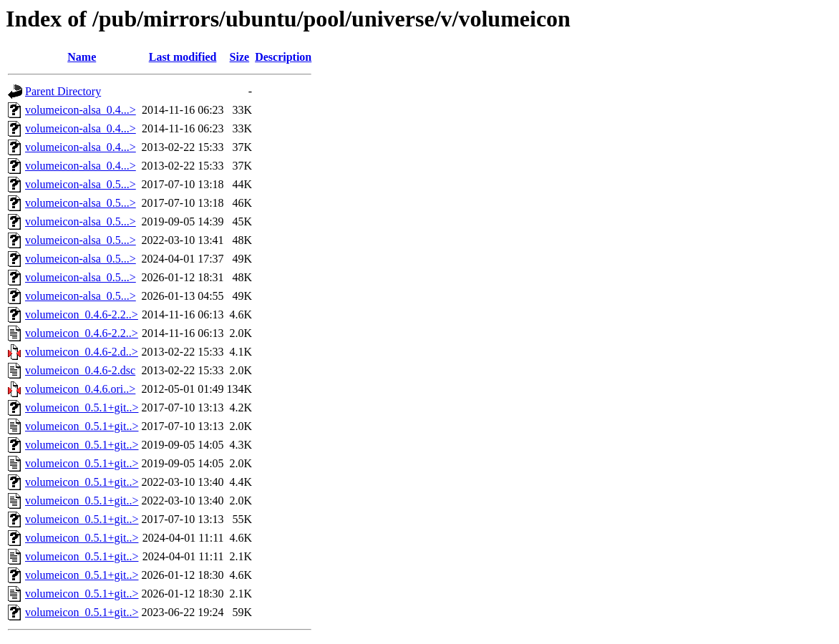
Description (283, 57)
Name (82, 57)
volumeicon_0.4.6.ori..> (80, 389)
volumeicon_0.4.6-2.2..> (82, 314)
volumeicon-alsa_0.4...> (81, 110)
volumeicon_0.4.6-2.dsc (80, 370)
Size (240, 57)
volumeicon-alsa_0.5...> (81, 184)
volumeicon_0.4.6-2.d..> (82, 352)
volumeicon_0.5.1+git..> (82, 408)
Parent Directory (63, 91)
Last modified (183, 57)
